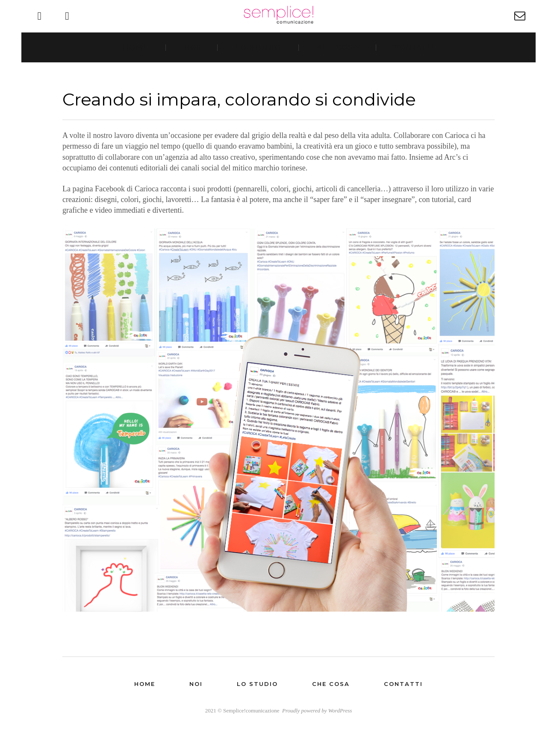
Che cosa (337, 68)
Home (136, 68)
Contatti (414, 68)
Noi (192, 68)
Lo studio (259, 68)
